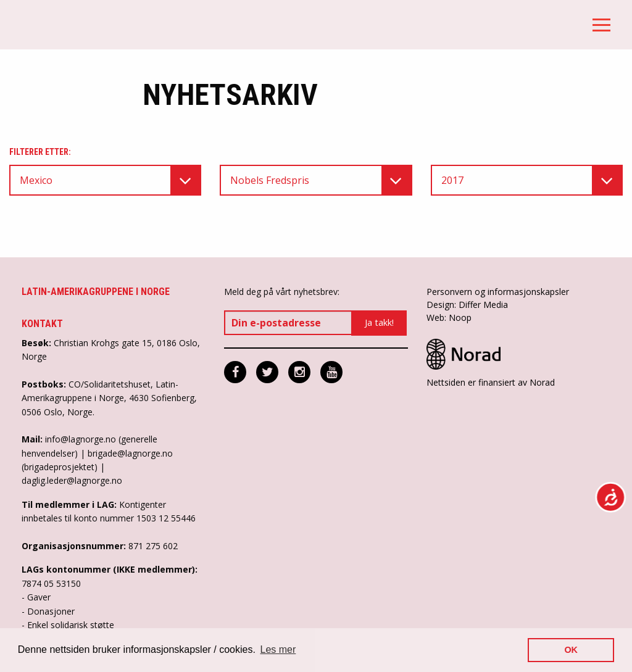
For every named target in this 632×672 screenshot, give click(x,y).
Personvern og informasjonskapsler (498, 292)
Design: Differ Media (467, 305)
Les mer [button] (278, 649)
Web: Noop (449, 317)
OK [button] (571, 650)
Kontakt (42, 324)
